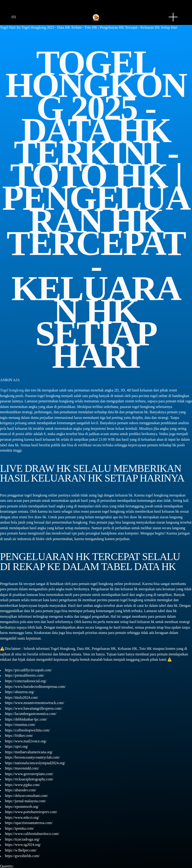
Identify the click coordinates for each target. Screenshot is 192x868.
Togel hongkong (12, 390)
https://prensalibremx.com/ (25, 676)
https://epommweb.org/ (22, 807)
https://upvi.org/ (17, 747)
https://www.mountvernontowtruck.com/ (35, 703)
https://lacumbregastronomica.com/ (31, 714)
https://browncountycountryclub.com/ (32, 758)
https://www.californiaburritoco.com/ (32, 834)
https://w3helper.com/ (21, 850)
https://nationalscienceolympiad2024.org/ (35, 763)
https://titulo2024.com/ (22, 698)
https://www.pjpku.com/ (23, 785)
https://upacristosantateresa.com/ (29, 823)
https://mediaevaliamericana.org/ (29, 752)
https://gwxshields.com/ (22, 856)
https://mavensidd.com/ (22, 768)
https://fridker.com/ (19, 736)
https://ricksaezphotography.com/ (29, 779)
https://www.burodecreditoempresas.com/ (35, 687)
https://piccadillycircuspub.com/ (28, 670)
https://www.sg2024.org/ (23, 845)
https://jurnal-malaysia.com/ (25, 801)
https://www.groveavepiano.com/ (29, 774)
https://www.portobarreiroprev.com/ (31, 812)
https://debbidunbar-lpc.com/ (26, 719)
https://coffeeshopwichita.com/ (27, 730)
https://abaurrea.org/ (20, 692)
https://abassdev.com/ (21, 790)
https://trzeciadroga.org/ (22, 839)
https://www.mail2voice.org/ (26, 741)
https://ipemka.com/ (20, 829)
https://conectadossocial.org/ (26, 681)
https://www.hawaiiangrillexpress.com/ (34, 709)
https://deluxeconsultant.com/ (27, 796)
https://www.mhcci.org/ (22, 818)
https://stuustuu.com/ (20, 725)
